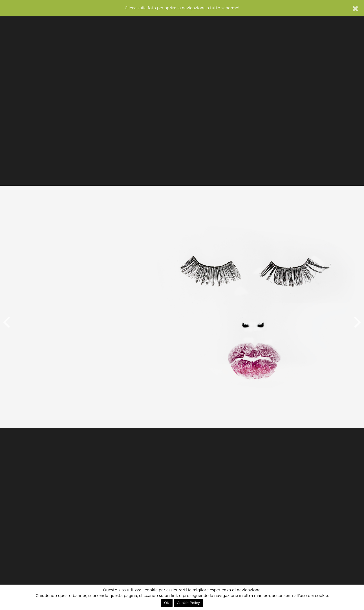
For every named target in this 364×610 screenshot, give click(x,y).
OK (167, 603)
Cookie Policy (188, 603)
